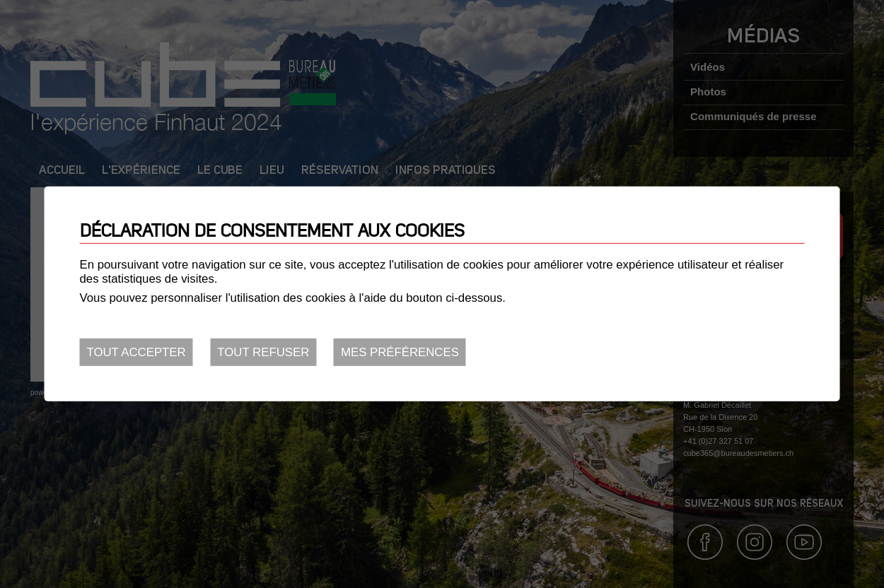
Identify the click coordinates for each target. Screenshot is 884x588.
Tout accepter (136, 352)
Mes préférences (400, 352)
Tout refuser (263, 352)
